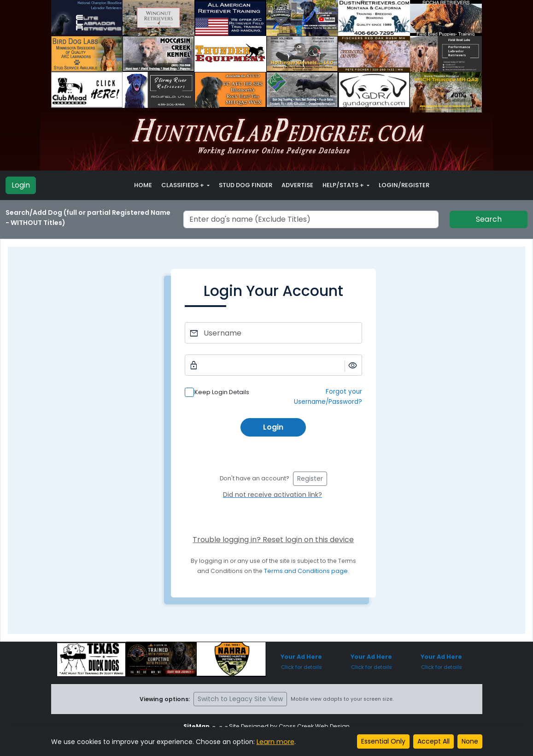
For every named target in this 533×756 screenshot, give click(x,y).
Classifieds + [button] (183, 185)
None (470, 741)
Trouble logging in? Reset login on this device (273, 540)
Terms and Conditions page (306, 571)
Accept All (433, 741)
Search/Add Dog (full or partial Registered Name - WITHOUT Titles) (88, 218)
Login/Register (404, 185)
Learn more (275, 742)
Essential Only (383, 741)
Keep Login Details (222, 392)
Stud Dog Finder (246, 185)
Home (143, 185)
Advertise (297, 185)
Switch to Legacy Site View (240, 699)
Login (21, 185)
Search (489, 219)
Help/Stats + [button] (344, 185)
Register (310, 478)
